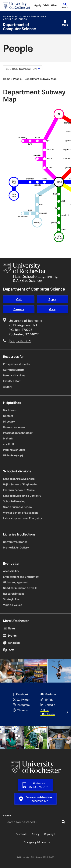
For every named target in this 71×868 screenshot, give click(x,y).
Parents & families (14, 375)
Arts (9, 650)
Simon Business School (18, 507)
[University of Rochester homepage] (17, 5)
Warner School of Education (20, 513)
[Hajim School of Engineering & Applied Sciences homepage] (30, 273)
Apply (38, 5)
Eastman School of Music (19, 490)
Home (7, 79)
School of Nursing (14, 501)
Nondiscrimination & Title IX (20, 588)
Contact (8, 416)
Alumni (7, 387)
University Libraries (15, 542)
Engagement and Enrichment (21, 577)
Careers (19, 309)
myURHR (8, 444)
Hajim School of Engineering (21, 484)
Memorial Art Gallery (16, 547)
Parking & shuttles (14, 450)
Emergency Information (37, 842)
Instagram (21, 705)
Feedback (21, 834)
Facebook (21, 694)
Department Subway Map (41, 79)
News (9, 628)
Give (54, 5)
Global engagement (15, 582)
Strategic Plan (12, 599)
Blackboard (10, 410)
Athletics (11, 643)
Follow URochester (54, 712)
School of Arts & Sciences (19, 479)
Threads (20, 710)
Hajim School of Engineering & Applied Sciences (25, 18)
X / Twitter (21, 700)
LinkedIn (48, 705)
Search (7, 816)
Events (10, 636)
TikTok (47, 700)
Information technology (18, 433)
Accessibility (11, 571)
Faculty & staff (12, 381)
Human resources (14, 427)
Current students (14, 370)
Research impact (13, 594)
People (17, 79)
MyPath (8, 438)
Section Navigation (23, 69)
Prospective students (16, 364)
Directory (9, 421)
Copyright (50, 834)
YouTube (48, 694)
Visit (46, 5)
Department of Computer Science (19, 27)
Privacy (35, 834)
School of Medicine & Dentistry (22, 496)
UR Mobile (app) (13, 455)
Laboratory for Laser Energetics (23, 518)
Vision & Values (13, 605)
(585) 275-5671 (20, 341)
